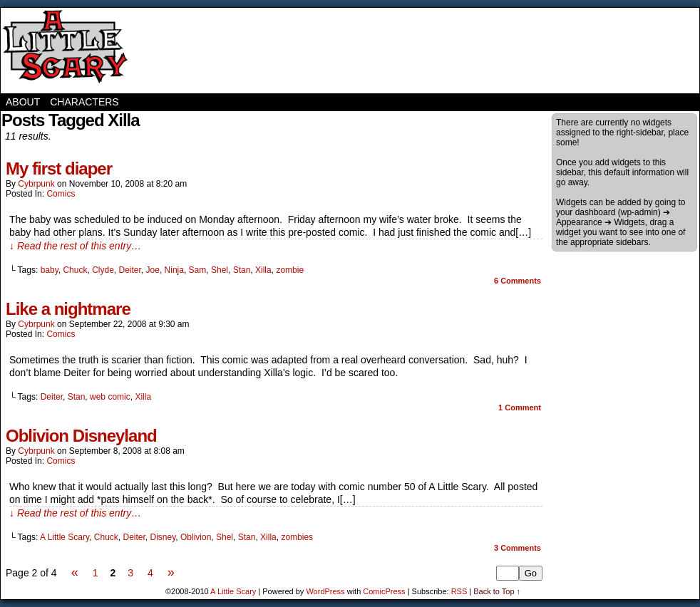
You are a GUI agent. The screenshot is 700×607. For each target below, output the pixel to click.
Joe (153, 270)
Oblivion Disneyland (81, 436)
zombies (297, 537)
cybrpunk (36, 184)
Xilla (263, 270)
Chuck (75, 270)
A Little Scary (65, 51)
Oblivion (196, 537)
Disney (163, 537)
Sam (198, 270)
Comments (518, 281)
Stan (242, 270)
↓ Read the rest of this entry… (75, 246)
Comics (61, 194)
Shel (220, 270)
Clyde (103, 270)
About (23, 102)
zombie (290, 270)
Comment (520, 408)
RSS (459, 591)
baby (50, 270)
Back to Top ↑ (497, 591)
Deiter (130, 270)
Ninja (174, 270)
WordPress (325, 591)
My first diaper (59, 168)
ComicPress (384, 591)
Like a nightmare (68, 309)
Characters (84, 102)
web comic (110, 397)
